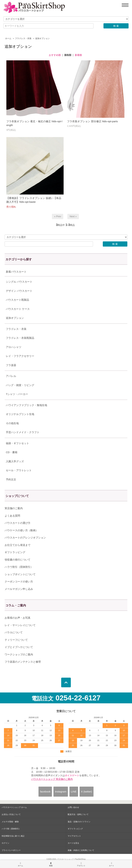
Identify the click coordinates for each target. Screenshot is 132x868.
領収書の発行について (18, 560)
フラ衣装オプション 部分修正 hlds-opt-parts (92, 121)
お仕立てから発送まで (18, 545)
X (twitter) (86, 792)
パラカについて (14, 632)
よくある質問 (12, 516)
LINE (74, 792)
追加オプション (42, 38)
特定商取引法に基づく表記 (13, 836)
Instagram (61, 792)
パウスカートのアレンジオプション (25, 538)
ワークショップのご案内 (19, 654)
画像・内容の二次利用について (81, 850)
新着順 (78, 55)
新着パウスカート (16, 272)
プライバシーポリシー (11, 850)
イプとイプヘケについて (19, 647)
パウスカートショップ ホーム (14, 807)
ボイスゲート (72, 775)
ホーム (8, 38)
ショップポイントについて (20, 574)
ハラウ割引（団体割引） (19, 567)
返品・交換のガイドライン (79, 822)
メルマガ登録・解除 (10, 822)
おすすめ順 (55, 55)
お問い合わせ (73, 807)
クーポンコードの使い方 (19, 582)
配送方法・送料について (78, 814)
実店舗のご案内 (14, 508)
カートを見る (73, 843)
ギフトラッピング (15, 552)
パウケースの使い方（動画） (21, 530)
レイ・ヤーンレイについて (20, 625)
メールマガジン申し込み (19, 589)
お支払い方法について (11, 814)
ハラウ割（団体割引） (11, 829)
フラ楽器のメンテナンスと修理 (23, 662)
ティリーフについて (16, 640)
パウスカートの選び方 (18, 523)
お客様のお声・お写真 (18, 618)
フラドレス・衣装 (23, 38)
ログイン (5, 843)
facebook (45, 792)
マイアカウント (74, 836)
